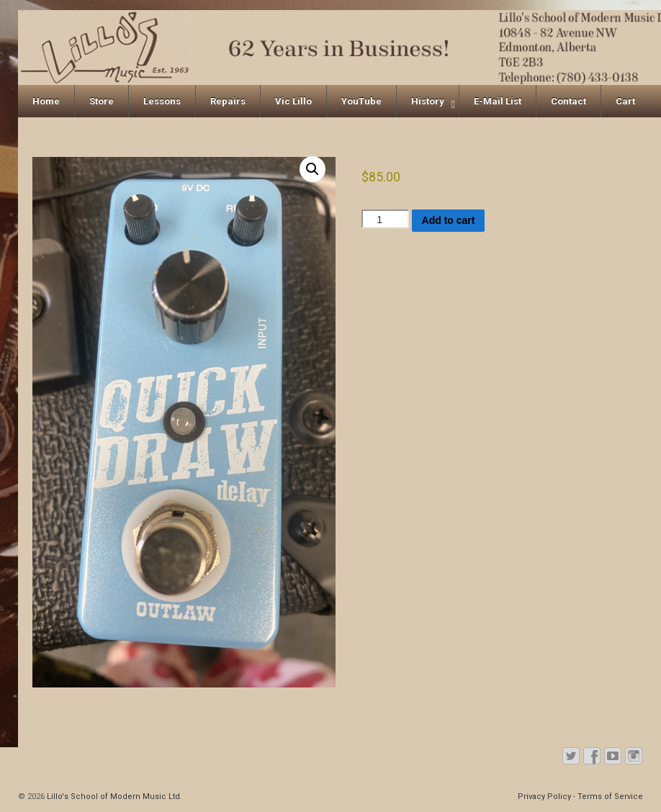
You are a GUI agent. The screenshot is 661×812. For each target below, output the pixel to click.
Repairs (228, 101)
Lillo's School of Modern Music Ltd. (113, 797)
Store (102, 101)
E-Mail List (498, 101)
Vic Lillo (293, 101)
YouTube (361, 101)
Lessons (162, 101)
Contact (568, 101)
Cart (625, 101)
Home (46, 101)
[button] (312, 169)
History (428, 101)
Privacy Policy (544, 797)
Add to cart (449, 220)
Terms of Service (610, 797)
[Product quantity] (385, 219)
